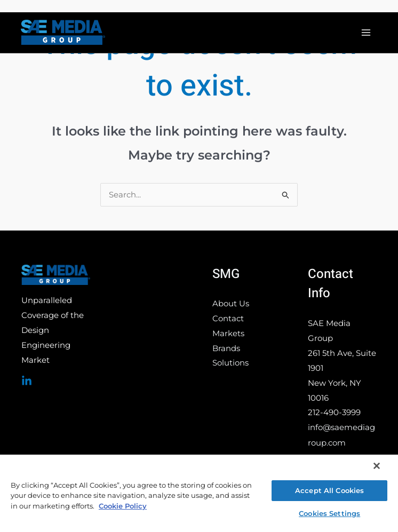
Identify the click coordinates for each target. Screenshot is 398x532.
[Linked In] (27, 382)
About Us (231, 304)
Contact (228, 319)
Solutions (230, 364)
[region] (199, 493)
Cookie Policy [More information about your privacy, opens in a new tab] (123, 506)
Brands (226, 349)
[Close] (377, 466)
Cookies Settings (329, 513)
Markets (228, 334)
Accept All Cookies (329, 490)
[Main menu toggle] (366, 33)
